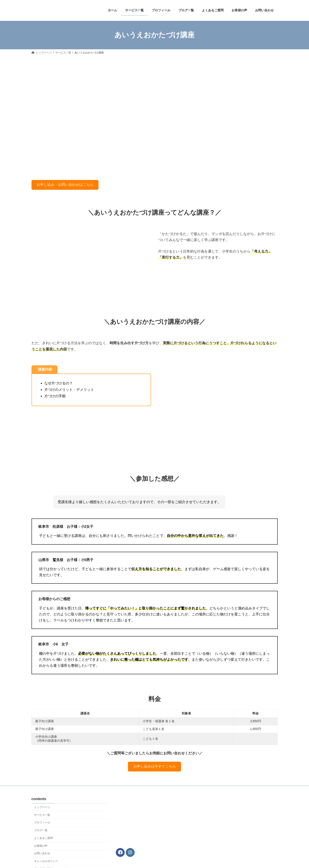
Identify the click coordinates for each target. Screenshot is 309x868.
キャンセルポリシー (46, 861)
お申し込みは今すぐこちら (155, 766)
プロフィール (42, 823)
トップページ (42, 807)
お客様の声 (41, 846)
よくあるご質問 (43, 838)
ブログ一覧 (41, 830)
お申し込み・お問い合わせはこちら (65, 185)
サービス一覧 (42, 815)
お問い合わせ (42, 853)
